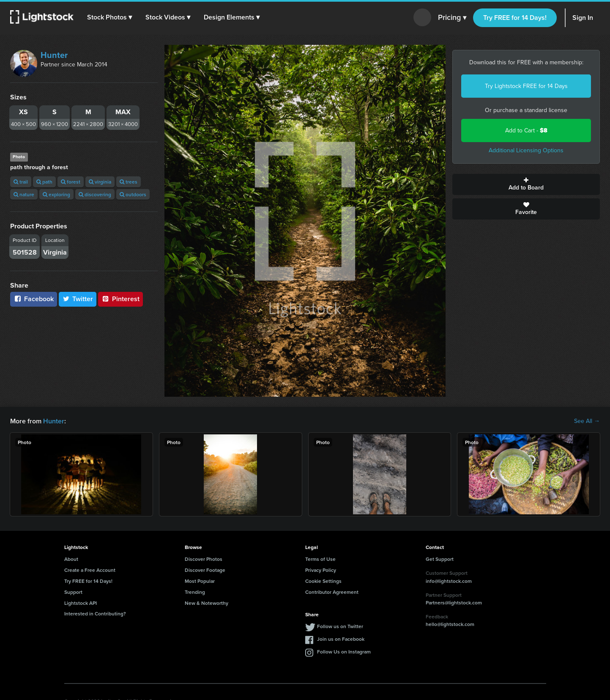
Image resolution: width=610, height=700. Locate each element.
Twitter (78, 299)
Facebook (34, 299)
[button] (109, 17)
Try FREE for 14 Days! (515, 18)
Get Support (440, 559)
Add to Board (526, 184)
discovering (95, 194)
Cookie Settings (323, 581)
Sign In (583, 18)
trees (129, 182)
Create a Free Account (90, 570)
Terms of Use (320, 559)
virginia (100, 182)
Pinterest (120, 299)
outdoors (133, 194)
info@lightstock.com (449, 581)
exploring (56, 194)
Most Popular (200, 581)
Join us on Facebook (341, 639)
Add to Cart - (526, 130)
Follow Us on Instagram (344, 652)
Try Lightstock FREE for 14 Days (526, 86)
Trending (195, 592)
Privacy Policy (321, 570)
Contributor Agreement (332, 592)
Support (73, 592)
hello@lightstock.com (450, 624)
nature (24, 194)
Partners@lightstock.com (454, 603)
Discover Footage (205, 570)
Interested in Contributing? (95, 614)
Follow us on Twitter (340, 626)
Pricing (452, 18)
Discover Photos (204, 559)
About (71, 559)
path (44, 182)
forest (71, 182)
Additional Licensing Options (526, 150)
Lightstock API (81, 603)
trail (21, 182)
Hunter (54, 55)
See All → (587, 421)
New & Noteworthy (207, 603)
